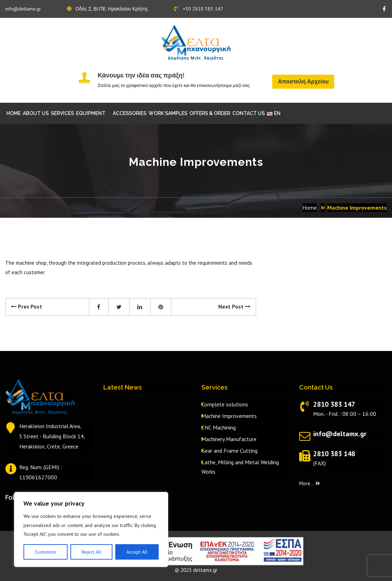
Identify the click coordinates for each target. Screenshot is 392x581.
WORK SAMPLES (168, 113)
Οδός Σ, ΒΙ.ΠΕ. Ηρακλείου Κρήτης (108, 9)
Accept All (137, 552)
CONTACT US (249, 113)
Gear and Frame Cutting (229, 451)
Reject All (91, 552)
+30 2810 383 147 (199, 9)
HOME (13, 113)
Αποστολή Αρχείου (303, 82)
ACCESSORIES (130, 113)
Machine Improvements (229, 416)
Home (310, 208)
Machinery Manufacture (229, 439)
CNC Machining (219, 427)
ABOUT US (36, 113)
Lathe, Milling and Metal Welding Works (240, 467)
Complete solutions (225, 404)
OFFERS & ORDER (210, 113)
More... (310, 483)
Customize (46, 552)
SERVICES (62, 113)
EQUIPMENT (91, 113)
